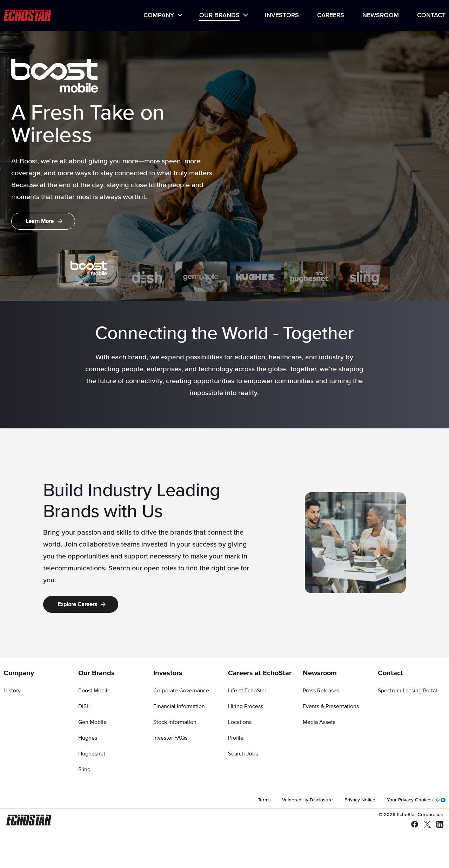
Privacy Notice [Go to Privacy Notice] (360, 800)
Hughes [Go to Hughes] (88, 738)
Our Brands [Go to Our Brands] (96, 673)
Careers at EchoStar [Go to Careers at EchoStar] (260, 673)
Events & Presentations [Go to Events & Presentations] (331, 706)
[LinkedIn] (437, 825)
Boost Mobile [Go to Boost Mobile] (94, 691)
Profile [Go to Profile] (236, 738)
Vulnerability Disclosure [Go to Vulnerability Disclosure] (307, 800)
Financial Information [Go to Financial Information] (179, 706)
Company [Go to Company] (19, 673)
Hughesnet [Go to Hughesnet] (92, 754)
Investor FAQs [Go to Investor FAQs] (170, 738)
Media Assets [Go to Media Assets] (319, 722)
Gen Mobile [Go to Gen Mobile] (92, 722)
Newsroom (381, 15)
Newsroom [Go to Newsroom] (320, 673)
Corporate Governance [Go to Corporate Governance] (181, 691)
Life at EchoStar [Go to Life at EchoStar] (247, 691)
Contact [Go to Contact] (390, 673)
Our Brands (219, 15)
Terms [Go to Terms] (264, 800)
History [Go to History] (12, 691)
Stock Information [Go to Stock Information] (175, 722)
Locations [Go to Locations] (240, 722)
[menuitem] (162, 16)
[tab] (89, 268)
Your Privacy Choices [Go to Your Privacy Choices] (410, 800)
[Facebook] (412, 825)
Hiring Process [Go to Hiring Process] (246, 706)
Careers (331, 15)
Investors (282, 15)
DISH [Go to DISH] (84, 706)
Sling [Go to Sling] (84, 769)
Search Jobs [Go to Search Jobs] (243, 754)
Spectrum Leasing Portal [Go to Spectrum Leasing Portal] (407, 691)
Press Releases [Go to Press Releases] (321, 691)
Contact (431, 15)
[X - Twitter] (424, 825)
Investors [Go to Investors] (168, 673)
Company (159, 15)
